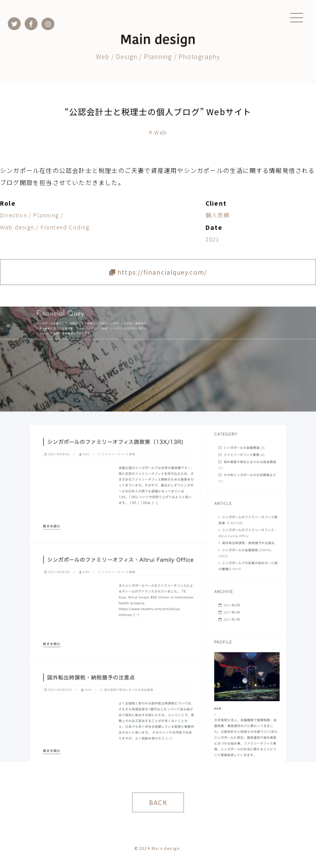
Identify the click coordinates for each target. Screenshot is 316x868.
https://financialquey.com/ (158, 272)
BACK (158, 802)
